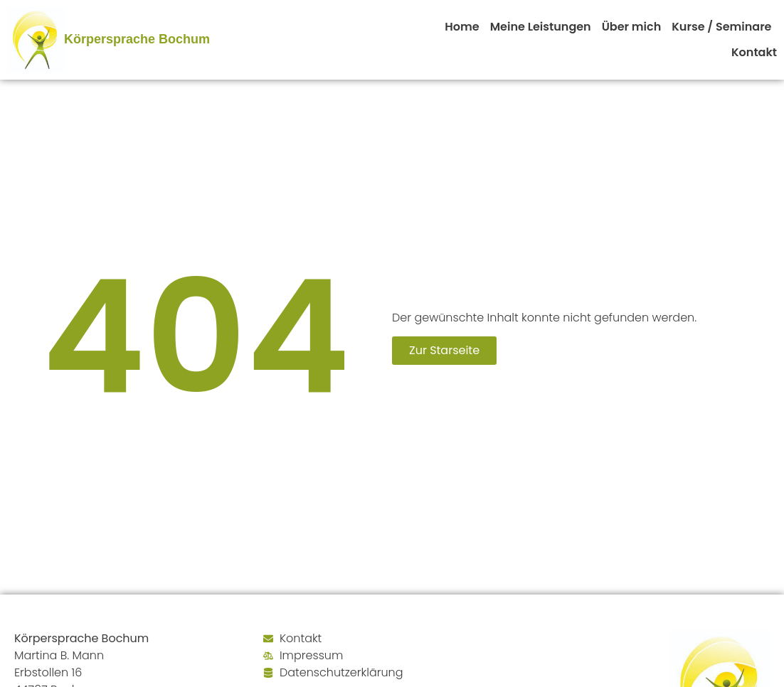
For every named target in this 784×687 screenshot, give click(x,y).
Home (462, 27)
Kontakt (754, 52)
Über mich (632, 27)
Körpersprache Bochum (137, 39)
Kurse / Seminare (721, 27)
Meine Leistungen (541, 27)
